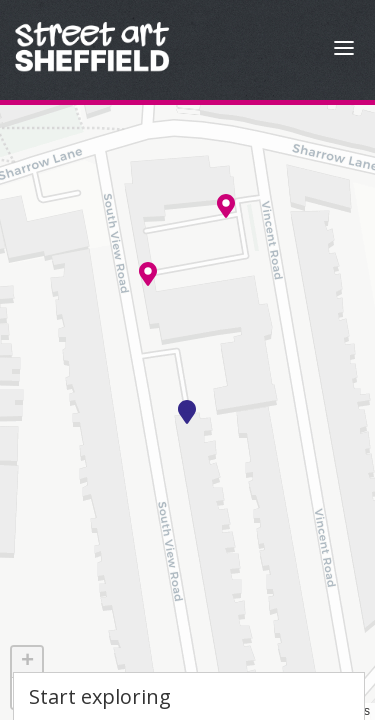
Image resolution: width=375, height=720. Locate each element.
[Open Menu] (344, 50)
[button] (187, 412)
